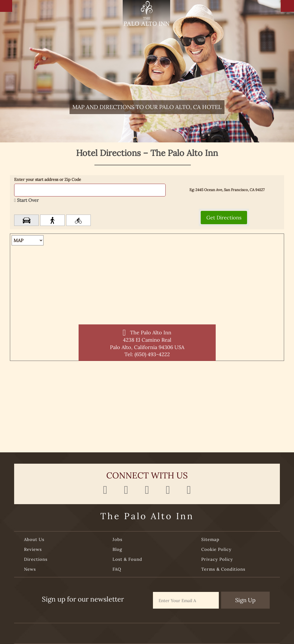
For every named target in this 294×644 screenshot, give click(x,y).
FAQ (117, 569)
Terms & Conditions (223, 569)
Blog (117, 549)
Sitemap (210, 539)
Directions (36, 559)
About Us (34, 539)
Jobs (117, 539)
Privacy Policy (217, 559)
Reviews (33, 549)
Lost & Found (127, 559)
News (30, 569)
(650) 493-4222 (152, 354)
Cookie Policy (216, 549)
